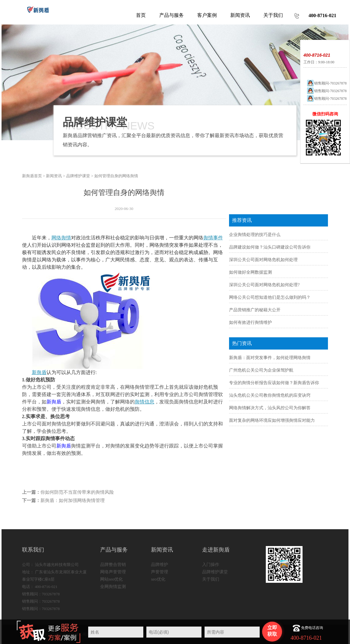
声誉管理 (160, 572)
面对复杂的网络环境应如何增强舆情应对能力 (272, 420)
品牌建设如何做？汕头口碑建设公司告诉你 (270, 247)
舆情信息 (145, 402)
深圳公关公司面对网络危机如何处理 (263, 260)
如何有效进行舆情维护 (250, 322)
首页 (141, 15)
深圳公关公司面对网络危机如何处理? (264, 285)
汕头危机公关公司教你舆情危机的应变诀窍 (270, 395)
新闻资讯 (54, 176)
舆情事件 (213, 238)
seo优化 (158, 579)
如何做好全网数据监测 (250, 272)
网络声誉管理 (113, 572)
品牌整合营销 (113, 565)
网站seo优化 (112, 579)
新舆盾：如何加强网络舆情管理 (73, 500)
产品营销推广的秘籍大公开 (255, 310)
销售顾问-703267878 (327, 83)
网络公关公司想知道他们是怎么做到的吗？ (270, 297)
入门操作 (211, 565)
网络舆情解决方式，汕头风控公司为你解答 (270, 408)
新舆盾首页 (32, 176)
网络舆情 (61, 238)
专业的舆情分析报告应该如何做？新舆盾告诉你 (274, 383)
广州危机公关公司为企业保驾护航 (261, 370)
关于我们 (211, 579)
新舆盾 (39, 372)
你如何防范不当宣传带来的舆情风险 (77, 492)
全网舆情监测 (113, 587)
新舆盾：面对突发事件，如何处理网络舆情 (270, 358)
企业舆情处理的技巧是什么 (255, 235)
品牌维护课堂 (78, 176)
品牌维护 (160, 565)
